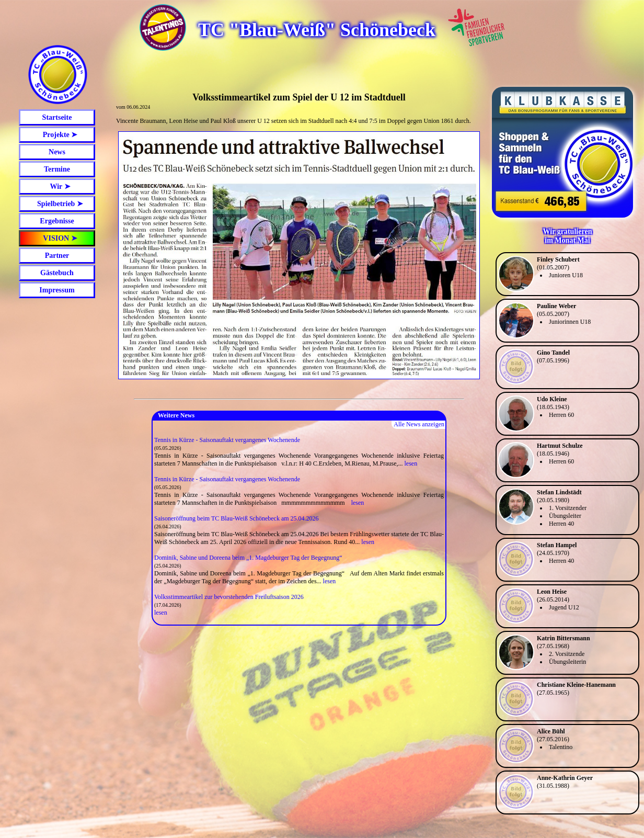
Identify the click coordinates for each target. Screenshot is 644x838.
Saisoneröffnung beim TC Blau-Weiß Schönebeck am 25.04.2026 (237, 518)
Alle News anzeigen (419, 424)
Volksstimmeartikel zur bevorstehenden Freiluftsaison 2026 (229, 597)
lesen (411, 463)
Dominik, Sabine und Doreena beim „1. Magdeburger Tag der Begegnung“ (248, 558)
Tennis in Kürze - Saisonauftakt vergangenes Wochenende (227, 440)
